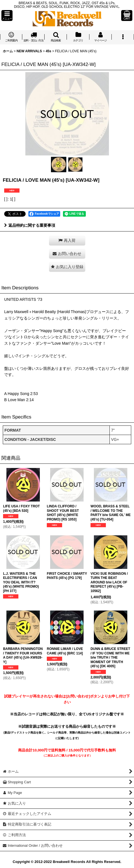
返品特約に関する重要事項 (30, 225)
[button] (7, 16)
